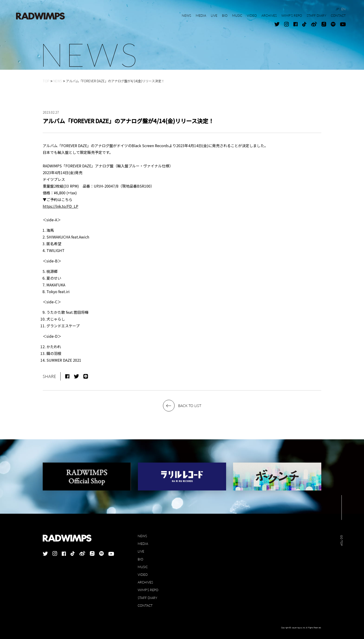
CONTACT (145, 605)
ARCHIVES (145, 582)
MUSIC (143, 567)
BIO (140, 559)
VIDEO (143, 574)
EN (343, 9)
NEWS (142, 536)
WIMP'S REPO (148, 590)
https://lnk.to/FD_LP (60, 206)
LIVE (141, 551)
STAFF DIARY (147, 598)
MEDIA (143, 544)
